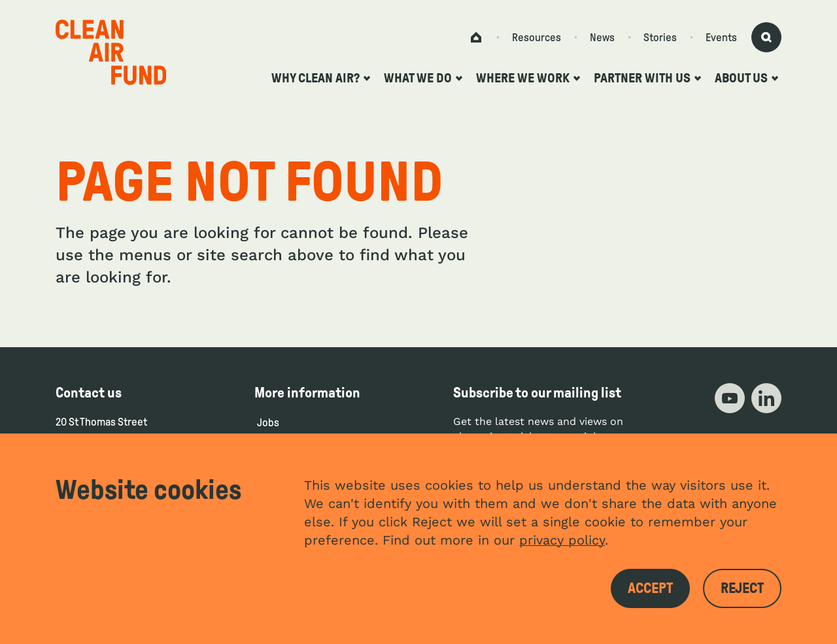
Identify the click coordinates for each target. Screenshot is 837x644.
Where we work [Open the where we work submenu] (528, 78)
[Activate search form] (766, 37)
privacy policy (562, 540)
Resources (537, 38)
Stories (660, 38)
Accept (650, 588)
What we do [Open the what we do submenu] (423, 78)
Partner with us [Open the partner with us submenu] (647, 78)
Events (721, 38)
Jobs (268, 423)
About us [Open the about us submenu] (746, 78)
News (602, 38)
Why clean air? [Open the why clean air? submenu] (321, 78)
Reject (742, 588)
